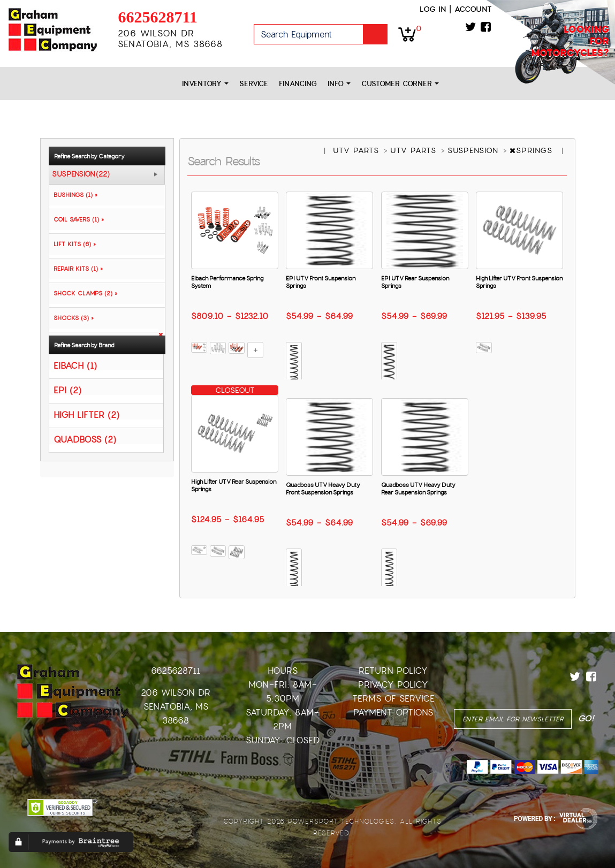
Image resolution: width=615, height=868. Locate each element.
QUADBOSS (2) (85, 439)
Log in (433, 9)
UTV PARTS (358, 150)
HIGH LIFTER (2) (86, 414)
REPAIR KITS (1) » (76, 269)
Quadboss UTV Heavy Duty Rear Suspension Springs (418, 489)
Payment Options (393, 713)
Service (254, 84)
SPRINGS (533, 150)
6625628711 (157, 17)
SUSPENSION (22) (81, 174)
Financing (298, 84)
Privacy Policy (393, 685)
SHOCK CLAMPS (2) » (83, 293)
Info (339, 84)
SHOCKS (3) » (71, 318)
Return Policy (393, 671)
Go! (375, 34)
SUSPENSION (474, 150)
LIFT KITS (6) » (73, 244)
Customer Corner (400, 84)
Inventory (205, 84)
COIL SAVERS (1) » (77, 219)
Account (473, 9)
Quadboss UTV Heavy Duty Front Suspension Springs (323, 489)
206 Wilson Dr (176, 693)
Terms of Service (393, 699)
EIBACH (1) (75, 365)
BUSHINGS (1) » (73, 195)
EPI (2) (67, 390)
